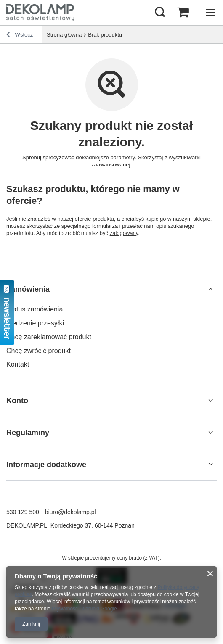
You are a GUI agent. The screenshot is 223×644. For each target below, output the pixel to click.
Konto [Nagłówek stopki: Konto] (17, 401)
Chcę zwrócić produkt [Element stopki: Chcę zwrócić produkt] (38, 351)
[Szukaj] (160, 13)
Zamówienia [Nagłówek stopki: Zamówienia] (28, 289)
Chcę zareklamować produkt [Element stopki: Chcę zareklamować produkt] (49, 337)
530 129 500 (23, 512)
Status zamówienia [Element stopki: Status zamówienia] (35, 309)
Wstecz (20, 36)
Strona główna (64, 35)
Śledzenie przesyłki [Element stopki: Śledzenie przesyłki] (35, 323)
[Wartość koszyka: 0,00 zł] (183, 13)
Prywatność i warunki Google (84, 609)
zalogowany (124, 233)
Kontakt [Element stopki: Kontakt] (18, 364)
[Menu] (210, 13)
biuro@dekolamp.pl (70, 512)
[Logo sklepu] (40, 13)
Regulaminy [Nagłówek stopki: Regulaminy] (28, 433)
